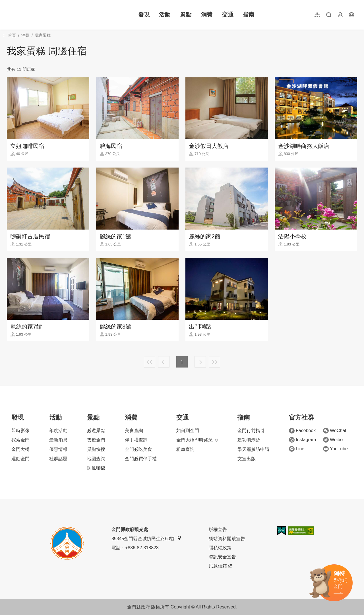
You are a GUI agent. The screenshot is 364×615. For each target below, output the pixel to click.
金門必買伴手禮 (141, 459)
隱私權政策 (220, 548)
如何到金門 (188, 431)
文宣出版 (247, 459)
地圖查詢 (96, 459)
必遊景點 (96, 431)
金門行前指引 (251, 431)
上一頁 (164, 362)
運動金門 (20, 459)
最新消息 (58, 440)
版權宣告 (218, 530)
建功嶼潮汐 (249, 440)
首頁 (12, 35)
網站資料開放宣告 (227, 539)
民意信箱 (220, 566)
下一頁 (200, 362)
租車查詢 (185, 449)
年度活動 (58, 431)
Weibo (333, 440)
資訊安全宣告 (222, 557)
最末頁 (214, 362)
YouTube (335, 449)
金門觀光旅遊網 (44, 15)
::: (9, 3)
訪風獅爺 (96, 468)
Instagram (302, 440)
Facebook (302, 431)
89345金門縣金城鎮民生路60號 (146, 538)
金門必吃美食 (138, 449)
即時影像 (20, 431)
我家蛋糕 (43, 35)
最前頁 (150, 362)
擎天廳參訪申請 (253, 449)
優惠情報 (58, 449)
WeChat (335, 431)
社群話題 (58, 459)
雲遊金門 (96, 440)
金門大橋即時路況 (197, 440)
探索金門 (20, 440)
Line (297, 449)
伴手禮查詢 (136, 440)
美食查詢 (134, 431)
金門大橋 (20, 449)
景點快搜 (96, 449)
